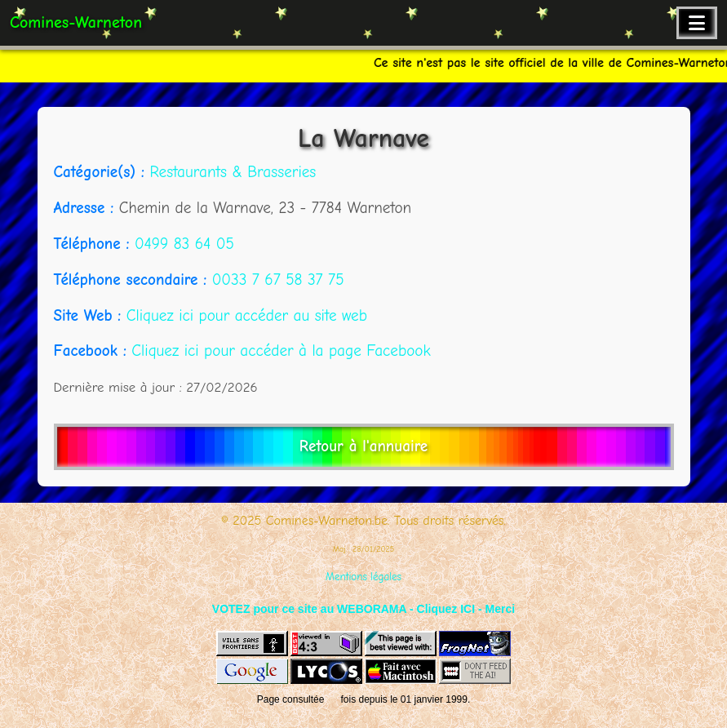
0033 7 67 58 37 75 (278, 280)
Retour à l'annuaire (363, 446)
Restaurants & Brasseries (233, 172)
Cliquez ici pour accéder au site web (247, 316)
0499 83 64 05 (184, 244)
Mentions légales (363, 577)
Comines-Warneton (76, 22)
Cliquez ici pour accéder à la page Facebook (281, 351)
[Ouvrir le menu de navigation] (697, 23)
